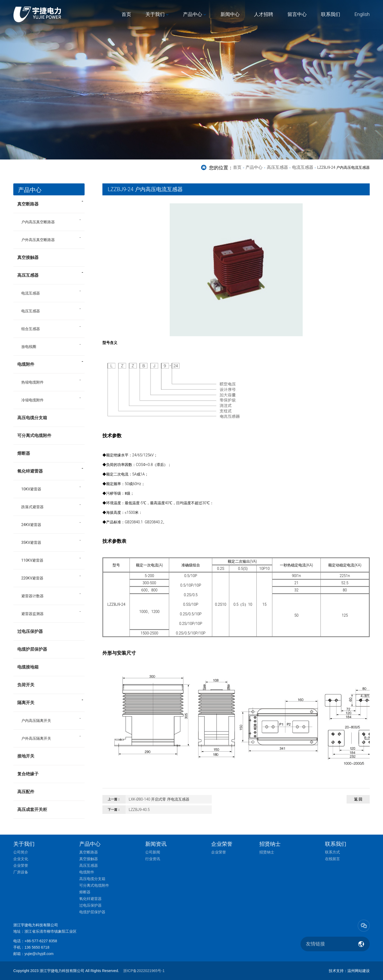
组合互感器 (31, 329)
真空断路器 (50, 202)
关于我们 (155, 14)
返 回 (358, 799)
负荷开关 (26, 685)
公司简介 (21, 852)
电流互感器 (303, 167)
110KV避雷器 (32, 560)
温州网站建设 (359, 971)
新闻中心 (230, 14)
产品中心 (193, 14)
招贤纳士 (267, 852)
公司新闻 (153, 852)
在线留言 (332, 859)
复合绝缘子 (28, 774)
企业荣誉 (21, 865)
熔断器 (24, 453)
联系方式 (332, 852)
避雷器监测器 (32, 614)
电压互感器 (31, 311)
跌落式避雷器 (32, 507)
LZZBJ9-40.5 (139, 810)
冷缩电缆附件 (32, 400)
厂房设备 (21, 872)
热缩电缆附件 (32, 382)
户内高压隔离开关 (36, 721)
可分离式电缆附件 (34, 436)
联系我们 (331, 14)
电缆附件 (50, 363)
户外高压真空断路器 (38, 240)
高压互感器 (277, 167)
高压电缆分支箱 (32, 418)
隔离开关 (50, 701)
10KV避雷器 (31, 489)
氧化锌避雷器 (50, 469)
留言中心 (297, 14)
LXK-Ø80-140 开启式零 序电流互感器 (159, 799)
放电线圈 (29, 347)
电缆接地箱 (28, 667)
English (362, 14)
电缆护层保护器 (32, 649)
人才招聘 (264, 14)
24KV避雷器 (31, 525)
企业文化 (21, 859)
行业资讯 (153, 859)
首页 (126, 14)
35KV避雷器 (31, 542)
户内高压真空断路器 (38, 222)
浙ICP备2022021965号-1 (144, 971)
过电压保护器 (30, 631)
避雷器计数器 (32, 596)
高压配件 (26, 792)
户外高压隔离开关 (36, 738)
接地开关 (26, 756)
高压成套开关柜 (32, 809)
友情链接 (315, 944)
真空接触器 (28, 257)
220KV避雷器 (32, 578)
